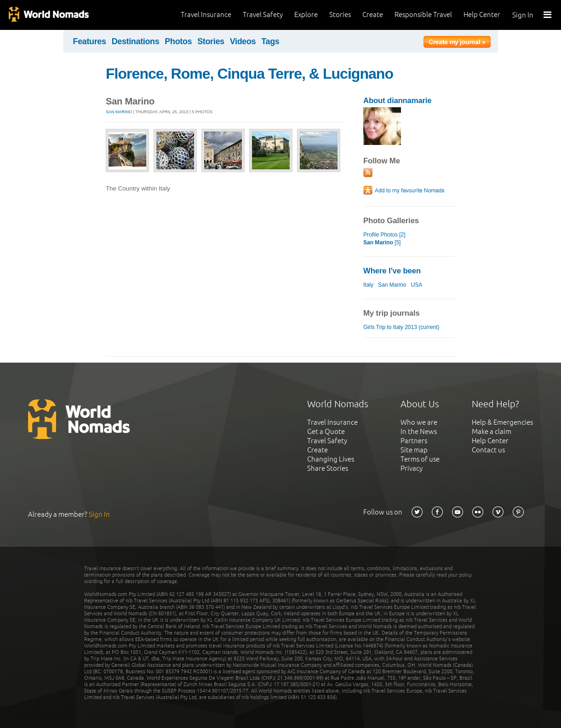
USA (417, 285)
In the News (419, 431)
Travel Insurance (206, 14)
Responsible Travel (423, 14)
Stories (340, 14)
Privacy (412, 468)
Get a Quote (326, 431)
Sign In (523, 15)
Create (373, 14)
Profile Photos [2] (384, 235)
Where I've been (392, 271)
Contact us (488, 450)
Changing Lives (331, 459)
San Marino (119, 112)
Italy (368, 285)
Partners (414, 441)
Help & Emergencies (502, 422)
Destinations (136, 41)
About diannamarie (397, 101)
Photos (178, 41)
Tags (270, 41)
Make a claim (492, 431)
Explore (306, 14)
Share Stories (328, 468)
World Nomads (48, 15)
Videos (243, 41)
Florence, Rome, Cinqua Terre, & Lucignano (249, 74)
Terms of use (420, 459)
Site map (414, 450)
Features (90, 41)
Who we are (419, 422)
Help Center (482, 14)
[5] (382, 243)
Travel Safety (263, 14)
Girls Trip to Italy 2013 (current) (401, 327)
